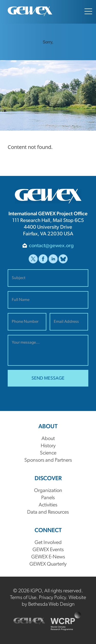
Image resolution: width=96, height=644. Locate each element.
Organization (48, 491)
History (48, 446)
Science (48, 453)
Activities (48, 505)
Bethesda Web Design (51, 604)
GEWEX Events (48, 550)
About (48, 439)
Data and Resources (48, 512)
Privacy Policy (52, 598)
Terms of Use (23, 598)
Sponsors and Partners (48, 460)
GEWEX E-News (48, 557)
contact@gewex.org (51, 246)
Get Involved (48, 543)
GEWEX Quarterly (48, 564)
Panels (48, 498)
